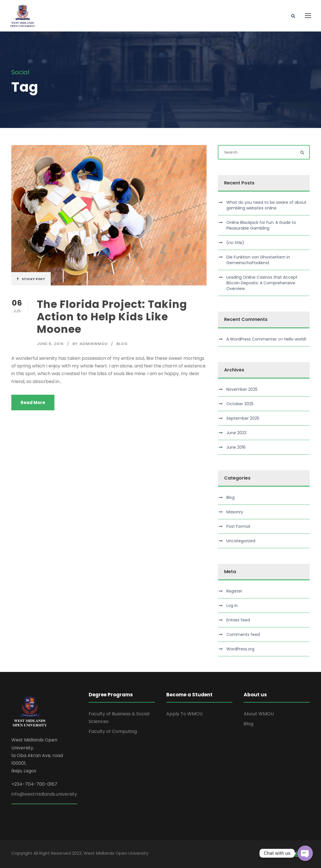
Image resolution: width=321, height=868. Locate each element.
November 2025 (242, 389)
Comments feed (243, 634)
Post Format (238, 526)
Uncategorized (241, 541)
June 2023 (236, 433)
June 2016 (236, 447)
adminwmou (94, 344)
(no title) (235, 243)
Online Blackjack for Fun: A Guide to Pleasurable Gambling (261, 225)
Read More (33, 403)
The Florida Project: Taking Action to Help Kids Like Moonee (112, 317)
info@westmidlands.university (44, 794)
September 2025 (243, 418)
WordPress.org (240, 649)
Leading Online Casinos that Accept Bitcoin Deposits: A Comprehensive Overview (262, 283)
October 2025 (240, 404)
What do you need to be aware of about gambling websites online (266, 205)
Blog (122, 344)
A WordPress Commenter (252, 339)
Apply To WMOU (184, 714)
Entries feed (238, 620)
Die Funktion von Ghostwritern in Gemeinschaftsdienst (258, 260)
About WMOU (259, 714)
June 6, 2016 (50, 344)
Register (234, 591)
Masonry (235, 512)
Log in (232, 606)
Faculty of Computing (113, 731)
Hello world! (295, 339)
